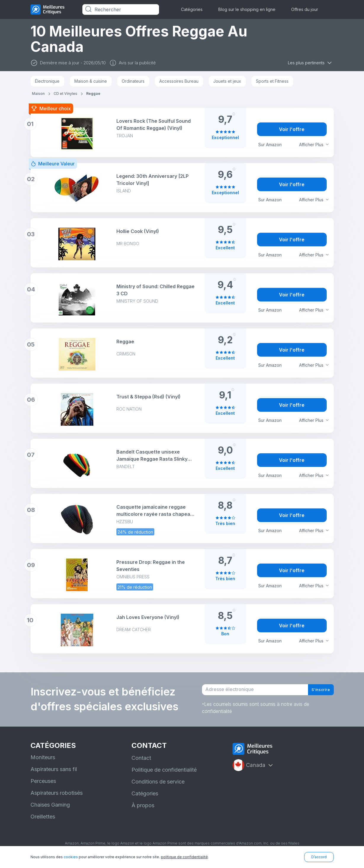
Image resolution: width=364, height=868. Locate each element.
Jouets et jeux (227, 81)
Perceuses (43, 787)
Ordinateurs (133, 81)
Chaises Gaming (50, 810)
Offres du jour (305, 9)
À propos (143, 811)
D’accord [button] (319, 857)
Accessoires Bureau (179, 81)
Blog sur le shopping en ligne (247, 9)
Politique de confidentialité (164, 775)
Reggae (93, 94)
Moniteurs (43, 763)
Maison (38, 94)
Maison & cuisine (91, 81)
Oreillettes (43, 822)
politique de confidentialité (184, 857)
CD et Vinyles (65, 94)
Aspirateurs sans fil (54, 775)
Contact (141, 764)
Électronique (47, 81)
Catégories (192, 9)
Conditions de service (158, 787)
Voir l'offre (292, 129)
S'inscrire (316, 693)
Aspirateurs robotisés (57, 798)
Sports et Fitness (272, 81)
